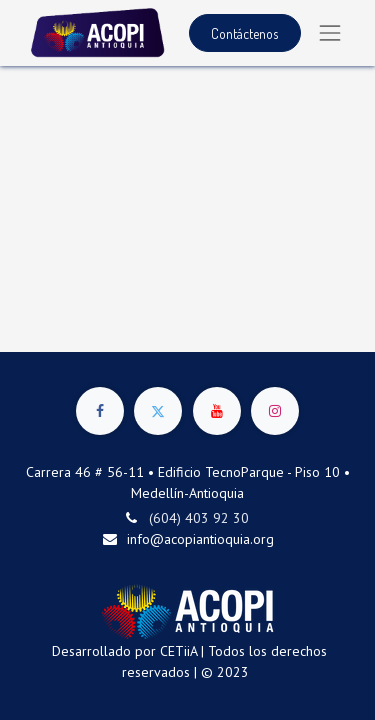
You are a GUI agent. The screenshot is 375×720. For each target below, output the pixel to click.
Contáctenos (244, 33)
